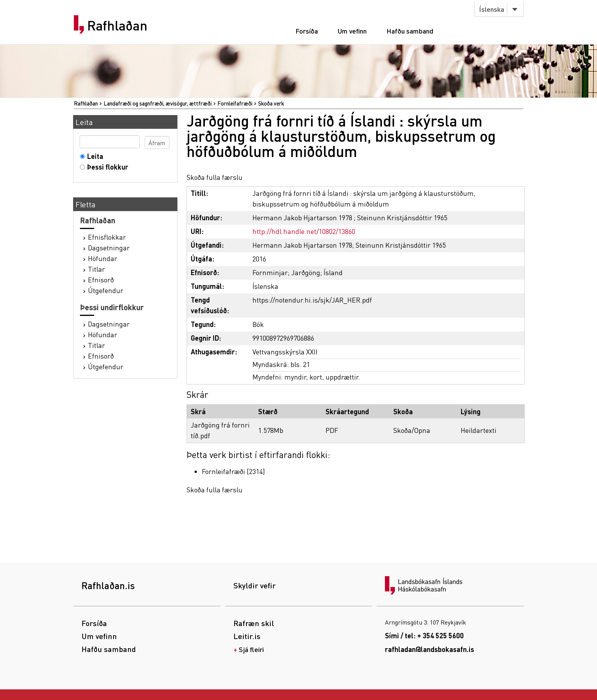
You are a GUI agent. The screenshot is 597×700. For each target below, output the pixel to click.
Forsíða (307, 31)
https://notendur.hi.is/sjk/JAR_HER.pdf (312, 300)
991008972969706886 (283, 338)
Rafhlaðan (117, 26)
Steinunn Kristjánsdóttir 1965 (402, 217)
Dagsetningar (109, 247)
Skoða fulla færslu (215, 177)
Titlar (97, 269)
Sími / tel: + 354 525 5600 (424, 635)
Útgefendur (106, 290)
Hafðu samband (410, 31)
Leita (93, 156)
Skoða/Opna (412, 430)
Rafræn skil (254, 623)
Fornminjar (270, 272)
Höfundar (103, 258)
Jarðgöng (306, 272)
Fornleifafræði (235, 103)
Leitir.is (247, 636)
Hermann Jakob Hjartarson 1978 (302, 217)
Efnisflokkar (107, 237)
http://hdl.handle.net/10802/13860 (304, 231)
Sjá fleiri (251, 649)
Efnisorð (101, 280)
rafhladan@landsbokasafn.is (429, 649)
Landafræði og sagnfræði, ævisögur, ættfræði (158, 103)
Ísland (333, 272)
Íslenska (492, 9)
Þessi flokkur (106, 167)
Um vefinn (352, 31)
